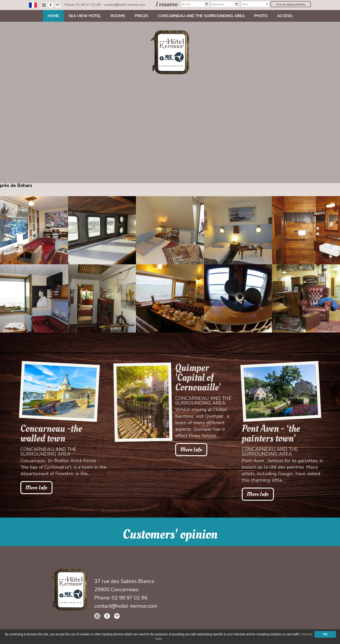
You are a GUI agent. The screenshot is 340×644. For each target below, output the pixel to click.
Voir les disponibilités (291, 4)
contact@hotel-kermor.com (125, 5)
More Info (36, 488)
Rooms (118, 16)
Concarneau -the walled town (51, 434)
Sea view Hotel (85, 16)
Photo (261, 16)
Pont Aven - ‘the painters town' (271, 434)
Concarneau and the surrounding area (201, 16)
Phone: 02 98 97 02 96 (83, 5)
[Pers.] (255, 4)
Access (285, 16)
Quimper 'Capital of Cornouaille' (198, 378)
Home (53, 16)
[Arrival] (195, 4)
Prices (141, 16)
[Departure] (225, 4)
